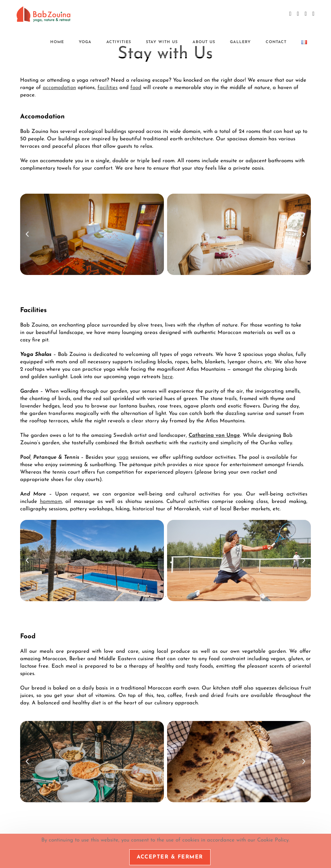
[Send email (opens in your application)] (313, 14)
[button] (27, 234)
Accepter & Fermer (170, 857)
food (136, 88)
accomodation (59, 88)
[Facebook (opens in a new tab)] (290, 14)
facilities (108, 88)
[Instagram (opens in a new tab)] (298, 14)
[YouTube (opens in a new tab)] (306, 14)
